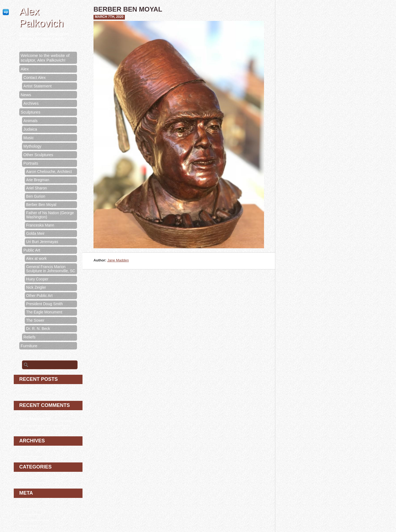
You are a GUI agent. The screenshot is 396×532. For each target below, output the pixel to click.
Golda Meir (35, 234)
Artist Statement (38, 86)
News (26, 95)
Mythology (32, 146)
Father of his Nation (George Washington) (50, 215)
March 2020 (30, 454)
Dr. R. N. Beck (38, 329)
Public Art (32, 250)
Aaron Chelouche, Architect (49, 172)
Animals (30, 121)
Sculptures (31, 112)
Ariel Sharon (36, 188)
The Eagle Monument (44, 312)
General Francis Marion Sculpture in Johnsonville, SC (51, 269)
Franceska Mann (40, 225)
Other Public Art (39, 296)
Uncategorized (33, 480)
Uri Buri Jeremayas (42, 242)
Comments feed (34, 518)
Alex (25, 69)
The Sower (35, 320)
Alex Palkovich (41, 17)
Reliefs (29, 337)
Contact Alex (35, 78)
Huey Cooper (37, 279)
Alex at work (36, 259)
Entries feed (30, 512)
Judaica (30, 129)
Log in (25, 506)
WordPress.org (33, 524)
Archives (31, 103)
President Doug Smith (44, 304)
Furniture (29, 346)
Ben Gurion (36, 196)
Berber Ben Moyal (41, 205)
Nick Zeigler (36, 287)
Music (29, 138)
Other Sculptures (38, 155)
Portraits (31, 163)
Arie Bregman (38, 180)
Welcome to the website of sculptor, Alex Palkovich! (45, 58)
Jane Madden (118, 260)
